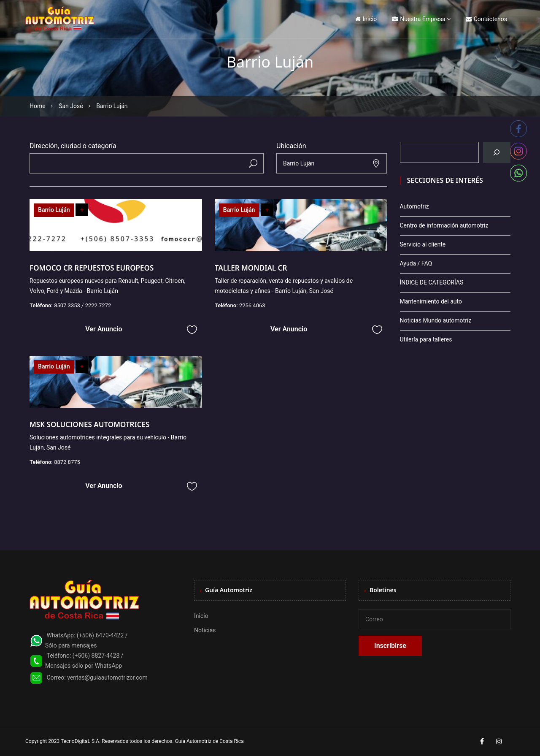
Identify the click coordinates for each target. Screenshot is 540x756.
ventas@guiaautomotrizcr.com (107, 677)
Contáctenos (486, 19)
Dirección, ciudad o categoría (73, 146)
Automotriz (414, 206)
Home (38, 106)
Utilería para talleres (426, 339)
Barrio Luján (54, 210)
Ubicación (291, 146)
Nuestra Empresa (418, 19)
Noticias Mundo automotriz (436, 320)
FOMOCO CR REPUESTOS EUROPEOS (93, 268)
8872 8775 (67, 462)
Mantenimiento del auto (431, 301)
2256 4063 (252, 305)
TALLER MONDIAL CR (251, 268)
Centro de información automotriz (444, 225)
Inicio (366, 19)
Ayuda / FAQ (416, 263)
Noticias (205, 630)
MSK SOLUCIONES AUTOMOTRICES (89, 424)
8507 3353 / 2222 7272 (82, 305)
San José (71, 106)
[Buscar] (497, 152)
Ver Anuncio (104, 329)
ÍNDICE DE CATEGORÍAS (432, 282)
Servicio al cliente (423, 244)
